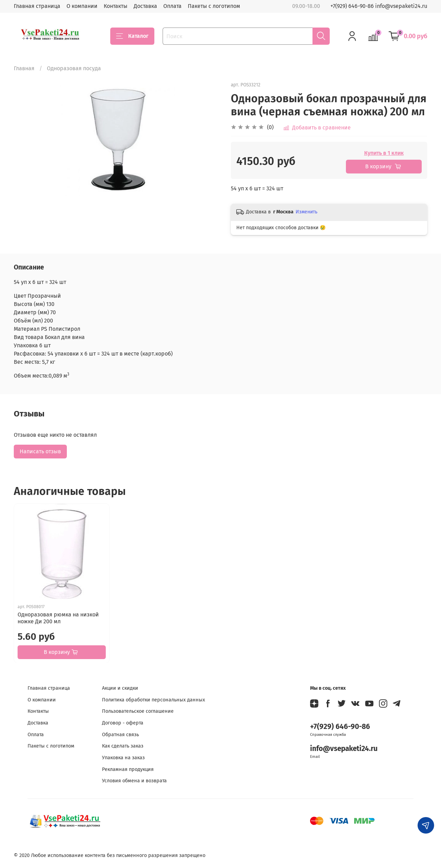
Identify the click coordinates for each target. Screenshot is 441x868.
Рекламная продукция (128, 769)
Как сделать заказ (123, 746)
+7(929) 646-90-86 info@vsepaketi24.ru (379, 6)
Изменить (306, 212)
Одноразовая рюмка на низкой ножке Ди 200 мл (58, 618)
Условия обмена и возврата (134, 781)
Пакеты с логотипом (214, 6)
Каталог (132, 36)
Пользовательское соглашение (138, 711)
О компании (82, 6)
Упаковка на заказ (123, 758)
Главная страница (37, 6)
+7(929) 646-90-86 (340, 727)
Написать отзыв (40, 451)
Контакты (116, 6)
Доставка (145, 6)
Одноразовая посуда (74, 68)
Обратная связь (120, 735)
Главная (24, 68)
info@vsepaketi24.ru (344, 749)
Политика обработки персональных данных (153, 700)
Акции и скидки (120, 688)
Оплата (172, 6)
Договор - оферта (123, 723)
